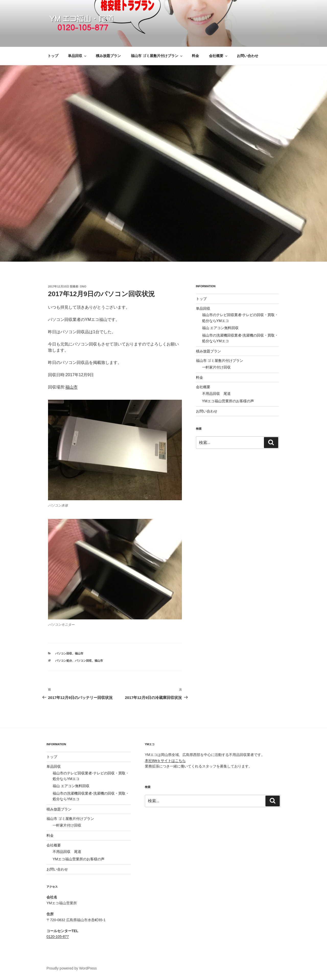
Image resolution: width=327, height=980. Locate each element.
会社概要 (219, 56)
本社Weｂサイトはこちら (165, 761)
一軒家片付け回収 (216, 367)
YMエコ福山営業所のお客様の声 (228, 401)
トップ (53, 56)
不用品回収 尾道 (216, 394)
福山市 (72, 387)
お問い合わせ (248, 56)
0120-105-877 (58, 937)
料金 (195, 56)
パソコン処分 (64, 661)
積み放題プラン (108, 56)
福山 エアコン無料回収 (220, 328)
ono (83, 286)
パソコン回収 (64, 653)
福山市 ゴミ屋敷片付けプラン (157, 56)
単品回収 (78, 56)
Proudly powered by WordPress (72, 968)
